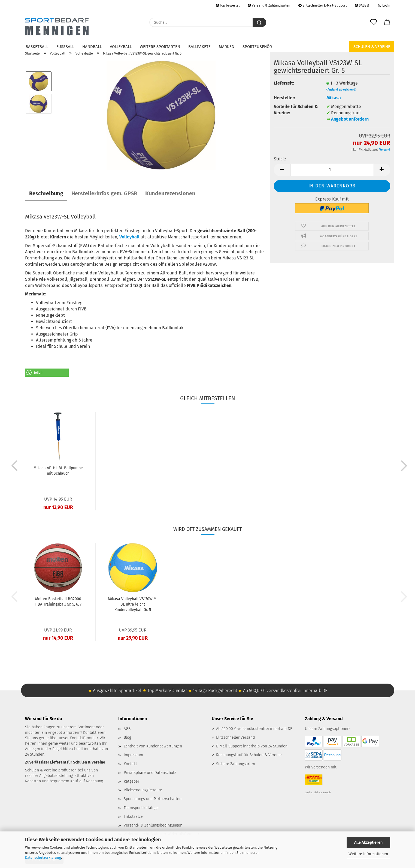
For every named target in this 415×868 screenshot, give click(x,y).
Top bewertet (228, 5)
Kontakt (130, 764)
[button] (387, 22)
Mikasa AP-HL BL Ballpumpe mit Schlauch (58, 471)
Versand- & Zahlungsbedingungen (153, 825)
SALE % (362, 5)
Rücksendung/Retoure (143, 790)
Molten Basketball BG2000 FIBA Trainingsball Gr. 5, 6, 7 (58, 602)
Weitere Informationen (368, 854)
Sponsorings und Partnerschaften (153, 799)
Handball (92, 47)
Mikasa (334, 98)
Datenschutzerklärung (43, 857)
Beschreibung (46, 193)
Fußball (65, 47)
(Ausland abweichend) (341, 90)
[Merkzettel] (374, 22)
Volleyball (121, 47)
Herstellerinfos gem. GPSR (104, 193)
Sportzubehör (257, 47)
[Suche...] (259, 22)
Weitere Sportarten (160, 47)
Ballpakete (199, 47)
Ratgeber (131, 781)
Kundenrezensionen (170, 193)
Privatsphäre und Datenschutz (150, 773)
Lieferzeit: (284, 83)
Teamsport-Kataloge (141, 808)
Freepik (327, 792)
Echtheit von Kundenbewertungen (153, 746)
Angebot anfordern (350, 119)
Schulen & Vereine (372, 47)
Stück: (280, 159)
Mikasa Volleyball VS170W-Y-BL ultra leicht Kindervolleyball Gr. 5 (133, 604)
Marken (227, 47)
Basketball (37, 47)
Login (384, 5)
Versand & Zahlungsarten (269, 5)
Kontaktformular (84, 738)
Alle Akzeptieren (368, 842)
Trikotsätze (133, 817)
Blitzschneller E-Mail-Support (322, 5)
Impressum (133, 755)
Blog (127, 737)
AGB (127, 729)
